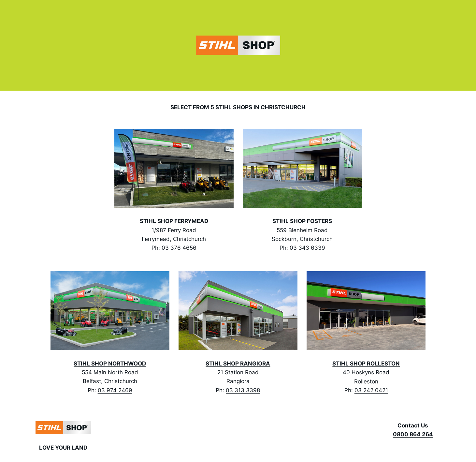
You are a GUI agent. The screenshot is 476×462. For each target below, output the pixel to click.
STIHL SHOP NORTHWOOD (110, 364)
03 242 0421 (371, 390)
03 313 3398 (243, 390)
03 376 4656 (179, 248)
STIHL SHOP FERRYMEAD (174, 221)
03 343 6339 (307, 248)
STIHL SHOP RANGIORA (238, 364)
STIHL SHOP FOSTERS (302, 221)
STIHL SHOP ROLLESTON (366, 364)
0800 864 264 (413, 434)
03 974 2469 (115, 390)
